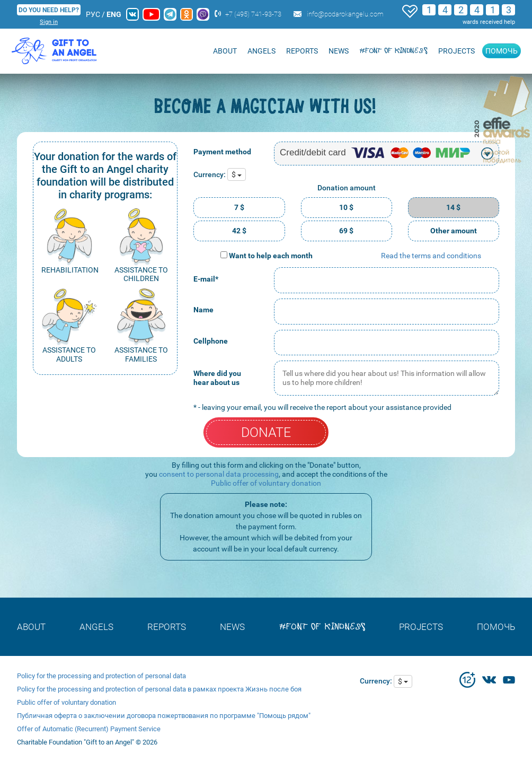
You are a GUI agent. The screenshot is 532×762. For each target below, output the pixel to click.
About (225, 51)
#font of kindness (393, 51)
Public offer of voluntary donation (266, 483)
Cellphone (211, 341)
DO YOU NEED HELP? (49, 10)
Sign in (49, 22)
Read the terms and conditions (431, 256)
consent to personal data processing (219, 474)
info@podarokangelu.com (345, 14)
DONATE (266, 432)
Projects (456, 51)
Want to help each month (271, 256)
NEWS (339, 51)
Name (203, 310)
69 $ (346, 231)
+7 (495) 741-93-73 (253, 14)
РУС (93, 14)
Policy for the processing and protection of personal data (101, 676)
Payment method (222, 152)
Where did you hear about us (217, 378)
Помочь (502, 51)
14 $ (453, 207)
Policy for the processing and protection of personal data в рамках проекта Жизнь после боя (159, 689)
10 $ (346, 207)
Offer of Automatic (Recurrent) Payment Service (89, 729)
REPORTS (302, 51)
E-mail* (206, 279)
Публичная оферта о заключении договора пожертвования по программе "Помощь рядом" (164, 716)
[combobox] (387, 154)
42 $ (239, 231)
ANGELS (261, 51)
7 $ (239, 207)
